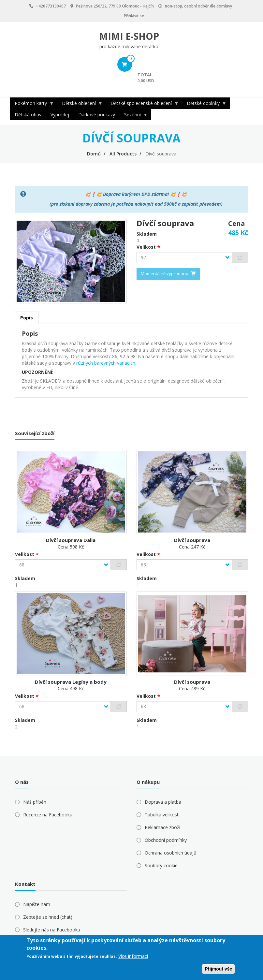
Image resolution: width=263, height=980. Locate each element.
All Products (123, 154)
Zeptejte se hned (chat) (48, 917)
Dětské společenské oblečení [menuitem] (142, 105)
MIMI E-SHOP (129, 36)
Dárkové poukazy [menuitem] (97, 115)
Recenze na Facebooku (48, 815)
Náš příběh (35, 802)
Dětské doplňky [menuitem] (204, 105)
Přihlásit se (134, 16)
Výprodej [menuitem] (60, 115)
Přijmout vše (218, 969)
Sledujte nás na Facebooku (52, 930)
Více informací (133, 956)
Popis (27, 318)
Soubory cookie (161, 865)
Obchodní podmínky (166, 840)
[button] (71, 261)
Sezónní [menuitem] (134, 116)
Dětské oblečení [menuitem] (80, 105)
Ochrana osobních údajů (171, 853)
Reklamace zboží (162, 827)
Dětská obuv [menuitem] (28, 115)
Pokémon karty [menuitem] (32, 105)
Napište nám (37, 904)
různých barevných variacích (106, 363)
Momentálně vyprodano (165, 273)
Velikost (146, 247)
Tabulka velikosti (162, 815)
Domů (94, 154)
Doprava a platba (163, 802)
